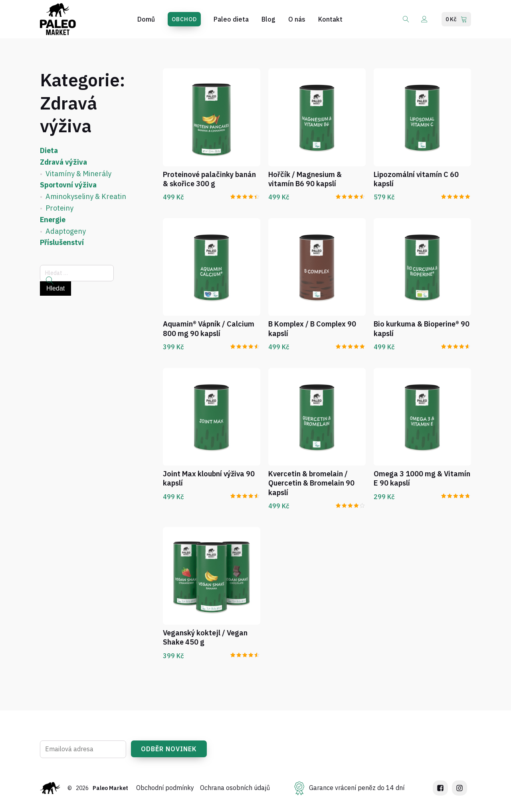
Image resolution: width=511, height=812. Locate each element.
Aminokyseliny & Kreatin (86, 196)
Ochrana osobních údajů (236, 791)
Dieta (49, 150)
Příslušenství (62, 242)
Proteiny (59, 208)
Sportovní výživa (68, 185)
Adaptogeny (66, 231)
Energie (53, 220)
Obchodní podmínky (166, 791)
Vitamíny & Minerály (78, 174)
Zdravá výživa (63, 162)
